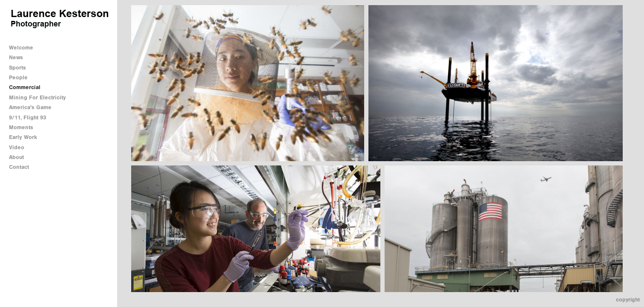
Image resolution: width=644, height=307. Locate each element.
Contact (19, 167)
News (16, 57)
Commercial (25, 87)
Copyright (628, 300)
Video (17, 147)
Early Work (23, 137)
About (16, 157)
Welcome (21, 48)
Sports (17, 68)
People (18, 77)
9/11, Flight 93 (27, 117)
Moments (21, 127)
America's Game (30, 107)
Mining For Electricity (37, 97)
